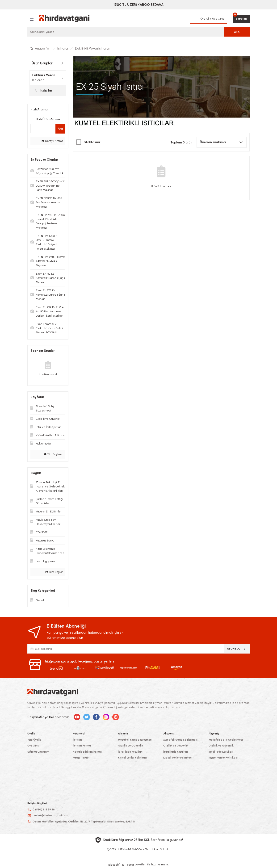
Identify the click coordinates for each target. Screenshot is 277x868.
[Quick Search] (42, 129)
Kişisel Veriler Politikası (132, 758)
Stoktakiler (92, 142)
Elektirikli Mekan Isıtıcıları (93, 48)
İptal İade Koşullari (130, 752)
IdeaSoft (114, 865)
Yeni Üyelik (34, 740)
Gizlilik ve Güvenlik (130, 746)
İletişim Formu (82, 746)
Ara (60, 129)
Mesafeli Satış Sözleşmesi (135, 740)
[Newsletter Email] (138, 649)
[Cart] (241, 19)
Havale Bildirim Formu (87, 752)
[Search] (138, 32)
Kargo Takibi (81, 758)
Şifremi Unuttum (38, 752)
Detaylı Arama (52, 141)
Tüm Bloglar (54, 572)
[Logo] (64, 19)
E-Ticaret (128, 865)
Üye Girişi (33, 746)
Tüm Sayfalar (53, 454)
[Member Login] (195, 19)
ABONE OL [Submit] (237, 649)
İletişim (77, 740)
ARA (237, 32)
